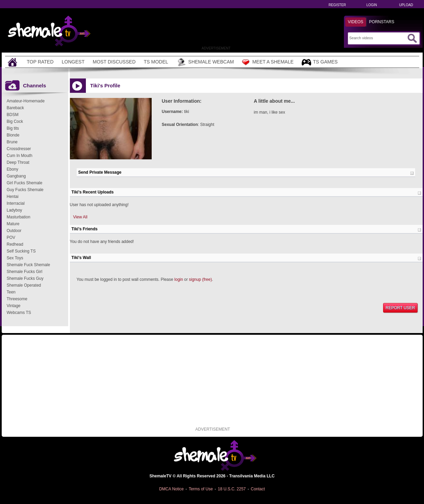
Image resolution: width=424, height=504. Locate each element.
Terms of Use (201, 489)
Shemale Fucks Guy (25, 278)
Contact (258, 489)
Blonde (13, 135)
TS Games (320, 62)
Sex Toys (15, 258)
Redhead (15, 244)
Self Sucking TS (21, 251)
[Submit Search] (412, 38)
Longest (73, 62)
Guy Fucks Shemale (25, 190)
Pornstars (382, 22)
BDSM (13, 115)
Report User (400, 308)
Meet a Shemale (268, 62)
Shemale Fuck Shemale (28, 265)
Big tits (13, 128)
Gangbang (16, 176)
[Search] (377, 38)
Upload (406, 5)
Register (337, 5)
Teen (11, 292)
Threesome (17, 299)
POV (11, 237)
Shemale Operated (24, 285)
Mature (13, 224)
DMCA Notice (171, 489)
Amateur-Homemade (26, 101)
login (179, 279)
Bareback (16, 108)
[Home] (13, 62)
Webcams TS (19, 313)
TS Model (156, 62)
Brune (12, 142)
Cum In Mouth (20, 156)
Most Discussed (114, 62)
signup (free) (200, 279)
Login (372, 5)
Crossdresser (19, 149)
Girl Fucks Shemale (25, 183)
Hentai (13, 197)
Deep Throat (18, 162)
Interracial (16, 203)
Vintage (14, 306)
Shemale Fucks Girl (25, 272)
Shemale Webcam (205, 62)
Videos (356, 22)
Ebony (13, 169)
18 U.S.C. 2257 (232, 489)
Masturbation (19, 217)
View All (80, 217)
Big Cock (15, 121)
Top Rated (40, 62)
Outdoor (14, 231)
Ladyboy (14, 210)
